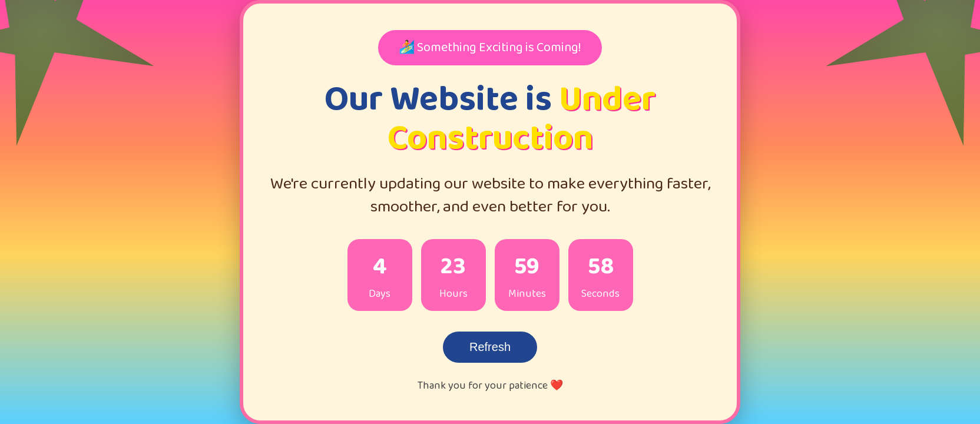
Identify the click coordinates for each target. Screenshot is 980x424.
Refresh (490, 347)
